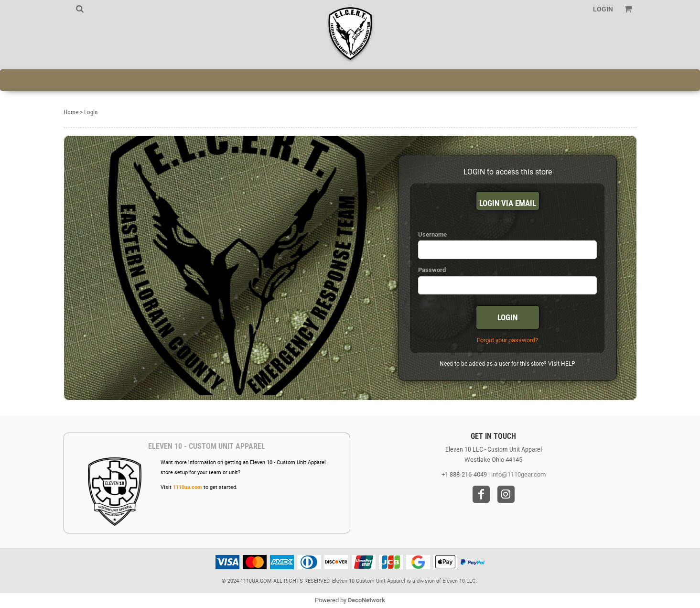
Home (71, 112)
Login (603, 9)
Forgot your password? (507, 340)
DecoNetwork (366, 600)
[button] (80, 9)
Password (432, 270)
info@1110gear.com (518, 474)
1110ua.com (188, 487)
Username (432, 234)
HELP (568, 364)
